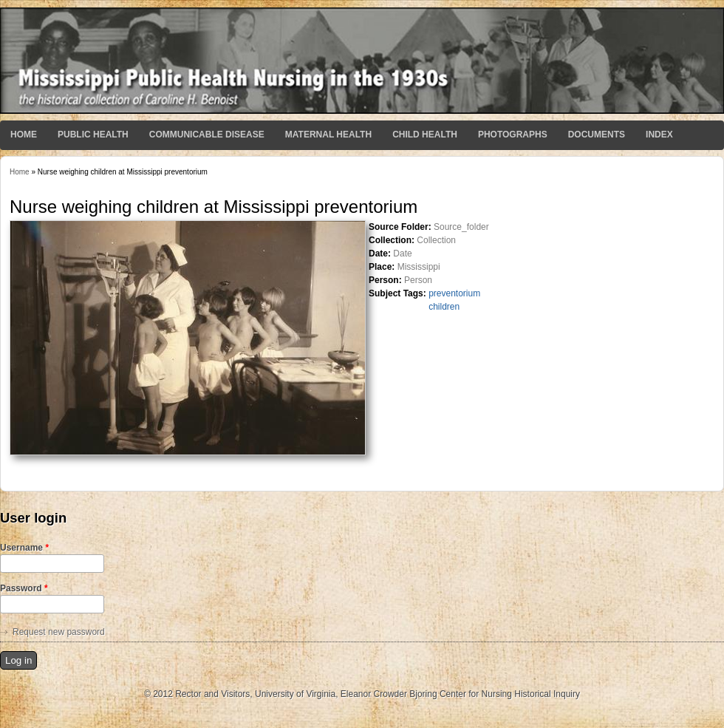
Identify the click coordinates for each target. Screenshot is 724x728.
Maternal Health (328, 135)
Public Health (93, 135)
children (444, 307)
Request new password (59, 632)
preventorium (454, 293)
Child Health (425, 135)
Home (24, 135)
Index (659, 135)
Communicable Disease (207, 135)
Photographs (513, 135)
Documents (597, 135)
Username (24, 548)
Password (24, 588)
